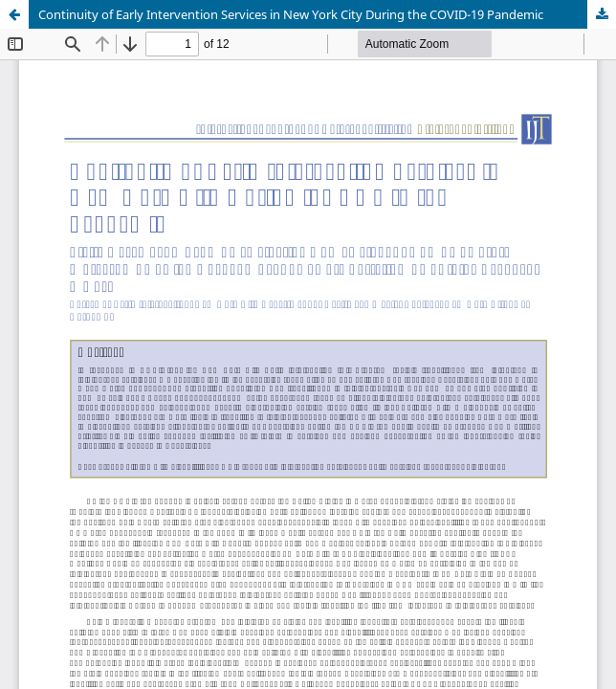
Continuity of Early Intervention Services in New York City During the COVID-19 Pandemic (291, 14)
